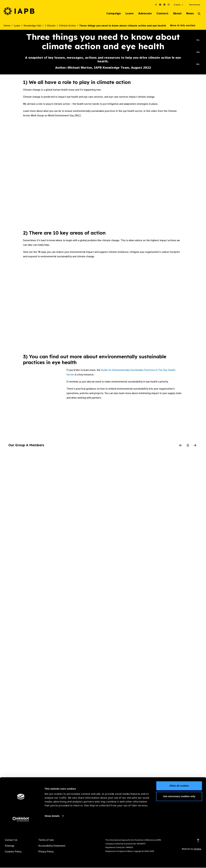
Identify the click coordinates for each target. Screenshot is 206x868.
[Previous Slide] (181, 446)
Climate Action (67, 26)
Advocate (142, 14)
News (189, 14)
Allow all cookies (179, 828)
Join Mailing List (185, 815)
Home (7, 26)
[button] (179, 5)
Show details (52, 858)
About (176, 14)
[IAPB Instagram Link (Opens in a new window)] (169, 5)
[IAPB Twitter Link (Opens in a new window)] (156, 5)
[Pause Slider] (188, 446)
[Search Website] (199, 14)
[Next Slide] (195, 446)
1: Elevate (50, 26)
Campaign (109, 14)
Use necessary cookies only (179, 839)
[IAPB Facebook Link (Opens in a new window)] (160, 5)
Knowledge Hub (32, 26)
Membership (195, 5)
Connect (160, 14)
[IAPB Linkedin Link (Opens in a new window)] (164, 5)
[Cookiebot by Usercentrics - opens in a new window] (21, 862)
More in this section (185, 26)
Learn (126, 14)
